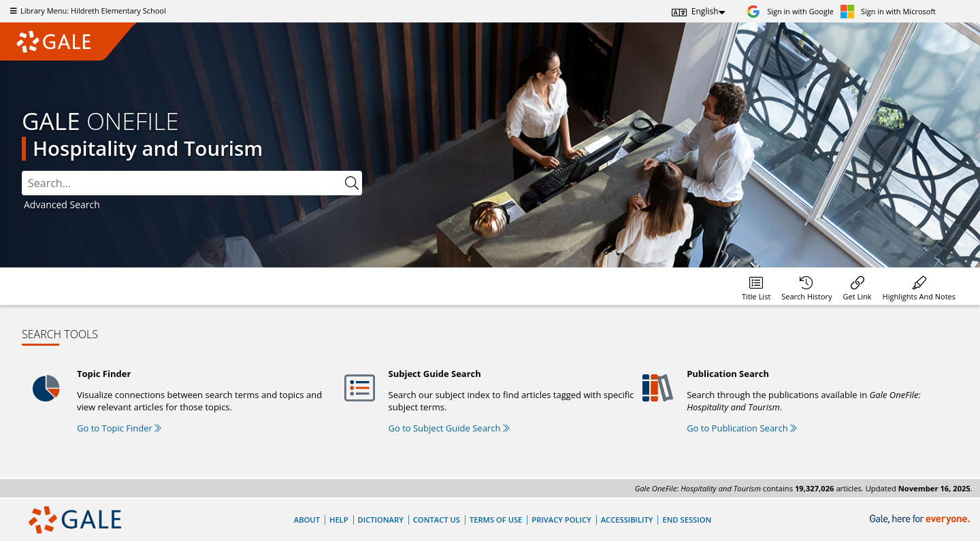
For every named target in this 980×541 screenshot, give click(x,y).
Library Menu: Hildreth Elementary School (86, 11)
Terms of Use (496, 520)
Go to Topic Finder (119, 428)
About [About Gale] (307, 520)
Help (339, 520)
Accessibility (627, 520)
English (705, 11)
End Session (687, 520)
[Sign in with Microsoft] (888, 11)
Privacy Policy (561, 520)
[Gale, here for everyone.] (921, 520)
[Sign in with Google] (790, 11)
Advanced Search (62, 204)
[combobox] (182, 183)
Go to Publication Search (742, 428)
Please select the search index (22, 171)
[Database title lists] (756, 286)
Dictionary (381, 520)
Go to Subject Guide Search (449, 428)
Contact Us (437, 520)
